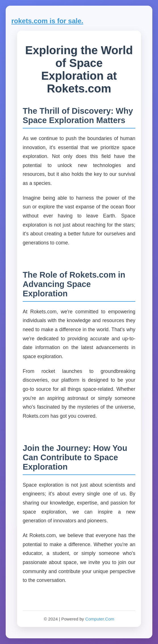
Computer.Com (100, 619)
